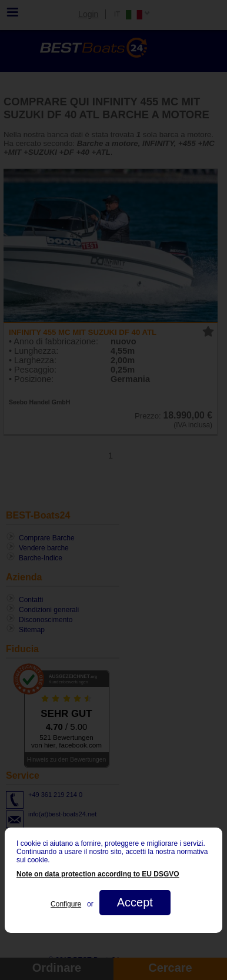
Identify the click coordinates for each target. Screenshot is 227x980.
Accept (135, 902)
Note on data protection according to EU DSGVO (98, 874)
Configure (66, 904)
